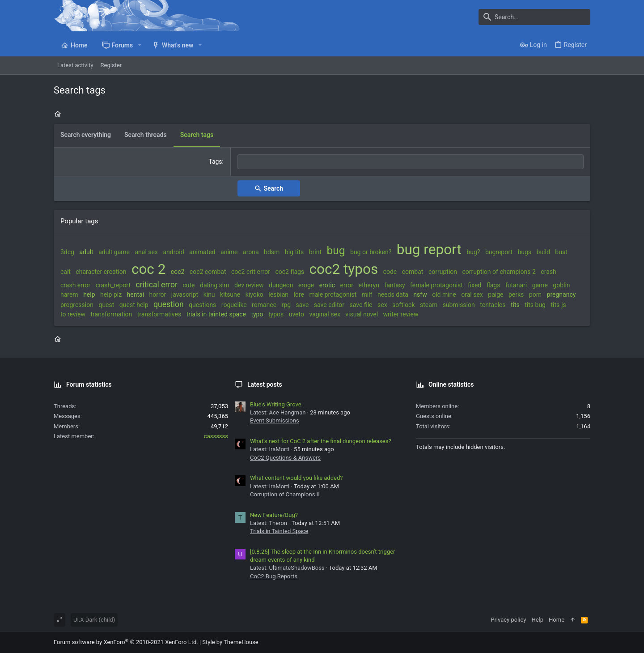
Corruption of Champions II (285, 494)
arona (251, 252)
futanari (516, 285)
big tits (294, 252)
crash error (75, 285)
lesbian (278, 294)
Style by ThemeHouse (230, 642)
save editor (329, 305)
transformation (111, 314)
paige (496, 294)
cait (66, 272)
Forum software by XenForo (126, 642)
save (303, 305)
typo (257, 314)
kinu (209, 294)
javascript (185, 294)
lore (299, 294)
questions (202, 305)
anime (229, 252)
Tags (215, 162)
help (89, 294)
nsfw (420, 294)
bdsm (272, 252)
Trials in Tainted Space (279, 531)
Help (537, 620)
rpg (286, 305)
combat (413, 272)
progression (77, 305)
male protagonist (333, 294)
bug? (473, 252)
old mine (444, 294)
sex (382, 305)
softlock (403, 305)
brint (315, 252)
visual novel (362, 314)
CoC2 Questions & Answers (285, 458)
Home (557, 620)
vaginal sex (324, 314)
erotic (327, 285)
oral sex (472, 294)
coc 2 (148, 269)
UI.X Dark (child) (94, 620)
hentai (136, 294)
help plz (111, 294)
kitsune (230, 294)
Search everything (86, 135)
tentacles (493, 305)
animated (202, 252)
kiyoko (254, 294)
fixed (475, 285)
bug (336, 250)
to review (73, 314)
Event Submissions (275, 420)
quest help (134, 305)
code (390, 272)
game (540, 285)
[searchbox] (411, 162)
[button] (139, 45)
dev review (249, 285)
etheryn (369, 285)
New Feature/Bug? (274, 515)
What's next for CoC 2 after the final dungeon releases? (321, 441)
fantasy (394, 285)
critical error (157, 285)
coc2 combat (208, 272)
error (347, 285)
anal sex (146, 252)
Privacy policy (508, 620)
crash (548, 272)
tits (515, 305)
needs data (393, 294)
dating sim (214, 285)
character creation (101, 272)
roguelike (234, 305)
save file (361, 305)
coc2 (178, 272)
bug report (429, 250)
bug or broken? (371, 252)
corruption (443, 272)
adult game (114, 252)
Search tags (197, 135)
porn (535, 294)
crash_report (113, 285)
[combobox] (411, 162)
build (543, 252)
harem (69, 294)
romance (264, 305)
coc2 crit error (251, 272)
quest (106, 305)
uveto (297, 314)
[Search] (534, 17)
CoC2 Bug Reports (274, 576)
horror (158, 294)
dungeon (281, 285)
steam (429, 305)
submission (459, 305)
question (169, 304)
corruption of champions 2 (499, 272)
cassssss (216, 436)
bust (561, 252)
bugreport (499, 252)
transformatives (159, 314)
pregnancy (561, 294)
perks (516, 294)
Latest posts (265, 384)
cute (189, 285)
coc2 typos (344, 269)
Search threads (146, 135)
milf (367, 294)
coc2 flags (290, 272)
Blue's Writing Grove (276, 404)
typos (276, 314)
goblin (561, 285)
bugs (524, 252)
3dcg (67, 252)
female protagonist (436, 285)
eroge (306, 285)
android (173, 252)
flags (494, 285)
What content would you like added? (296, 478)
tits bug (535, 305)
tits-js (558, 305)
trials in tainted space (216, 314)
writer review (401, 314)
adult (86, 252)
